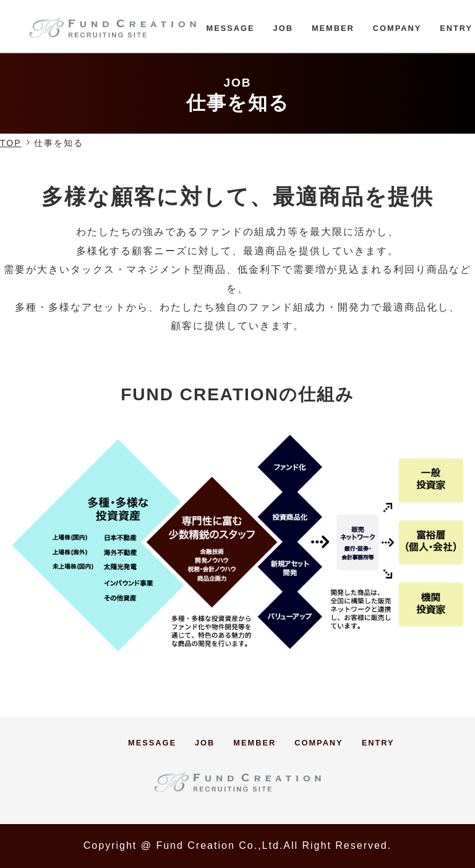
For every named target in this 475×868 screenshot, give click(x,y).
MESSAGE (231, 28)
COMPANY (397, 28)
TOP (11, 143)
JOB (283, 28)
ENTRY (456, 28)
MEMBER (333, 28)
